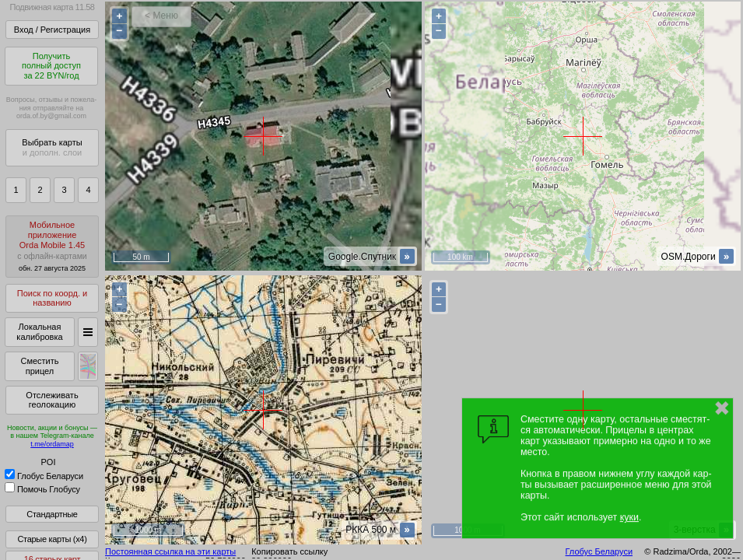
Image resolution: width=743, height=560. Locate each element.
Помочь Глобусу (42, 489)
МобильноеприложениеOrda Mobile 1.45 (52, 246)
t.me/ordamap (52, 444)
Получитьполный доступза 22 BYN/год (51, 66)
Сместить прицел (39, 366)
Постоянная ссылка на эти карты (170, 551)
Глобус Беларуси (44, 476)
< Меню (161, 16)
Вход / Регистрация (52, 30)
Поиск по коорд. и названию (52, 298)
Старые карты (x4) (52, 539)
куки (629, 517)
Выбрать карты (52, 147)
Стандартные (52, 514)
